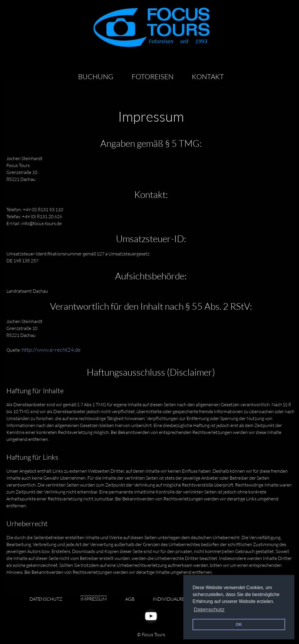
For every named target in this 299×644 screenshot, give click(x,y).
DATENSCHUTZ (46, 599)
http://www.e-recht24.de (51, 350)
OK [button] (239, 624)
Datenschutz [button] (209, 609)
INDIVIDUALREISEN (174, 599)
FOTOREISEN (153, 77)
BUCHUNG (96, 77)
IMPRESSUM (94, 599)
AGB (130, 599)
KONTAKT (208, 77)
